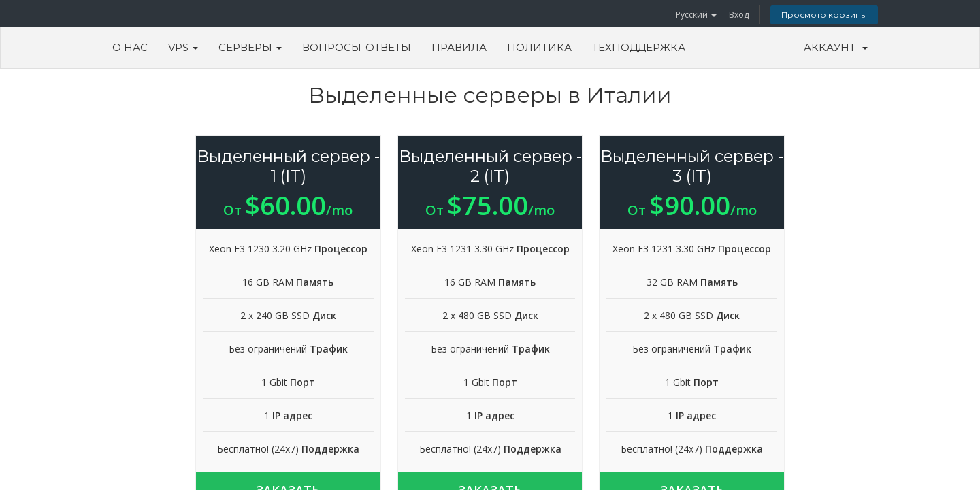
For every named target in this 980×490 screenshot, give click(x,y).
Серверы (250, 47)
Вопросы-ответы (357, 47)
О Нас (130, 47)
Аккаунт (836, 47)
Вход (739, 15)
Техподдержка (639, 47)
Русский (696, 15)
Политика (539, 47)
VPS (183, 47)
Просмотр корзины (824, 15)
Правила (459, 47)
